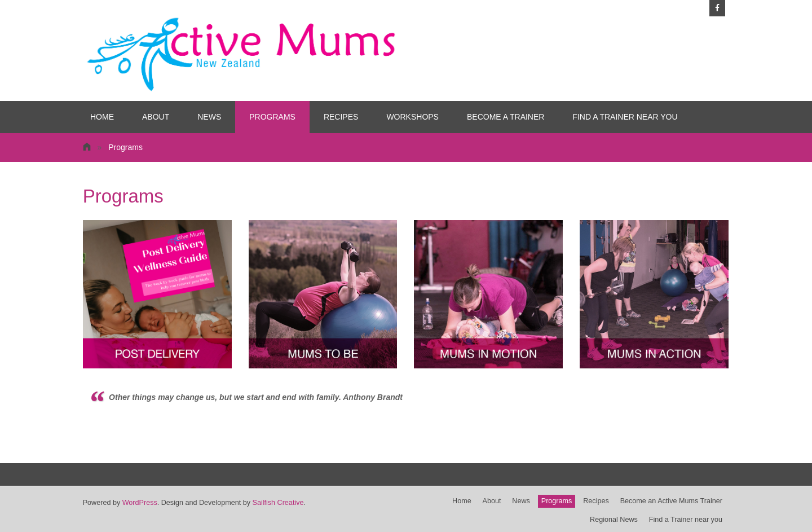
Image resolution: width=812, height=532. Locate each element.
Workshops (412, 117)
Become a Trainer (506, 117)
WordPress (140, 503)
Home (102, 117)
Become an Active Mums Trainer (671, 501)
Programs (272, 117)
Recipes (341, 117)
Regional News (614, 520)
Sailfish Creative (278, 503)
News (209, 117)
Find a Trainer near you (625, 117)
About (156, 117)
